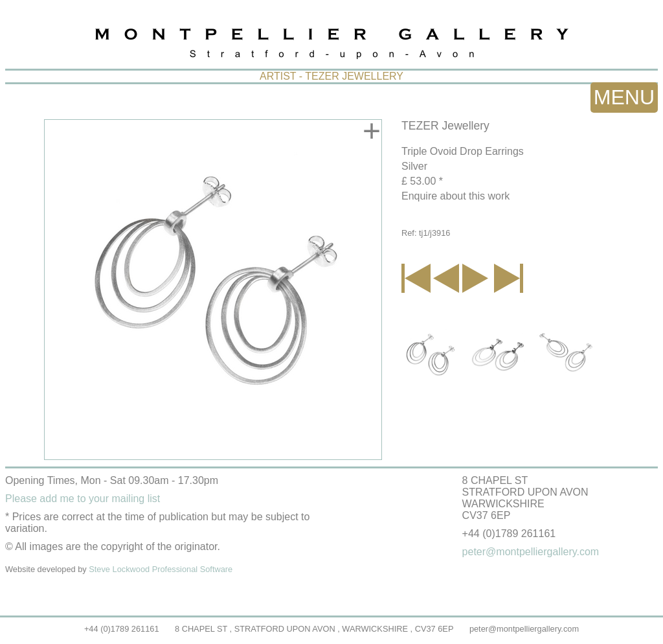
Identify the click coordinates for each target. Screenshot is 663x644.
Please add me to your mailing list (83, 499)
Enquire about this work (455, 196)
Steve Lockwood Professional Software (161, 569)
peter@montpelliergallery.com (524, 629)
